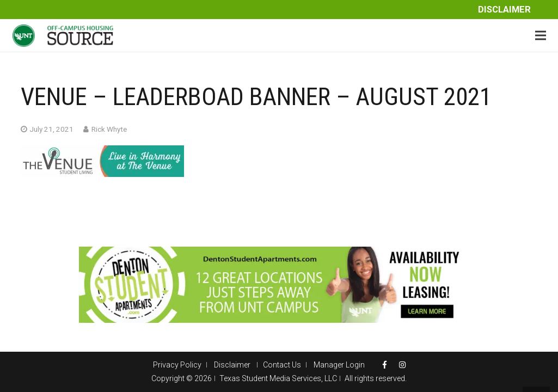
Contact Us (282, 365)
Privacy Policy (177, 365)
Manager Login (339, 365)
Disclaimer (504, 10)
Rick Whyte (109, 129)
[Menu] (541, 35)
